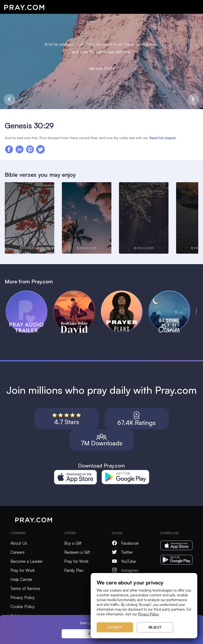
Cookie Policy (23, 606)
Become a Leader (27, 561)
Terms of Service (25, 588)
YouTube (124, 561)
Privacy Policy (23, 597)
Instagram (125, 570)
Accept (115, 627)
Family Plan (74, 570)
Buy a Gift (73, 543)
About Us (19, 543)
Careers (17, 552)
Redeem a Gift (77, 552)
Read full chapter (163, 138)
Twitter (122, 552)
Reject (155, 627)
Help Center (21, 579)
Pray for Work (23, 570)
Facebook (125, 543)
